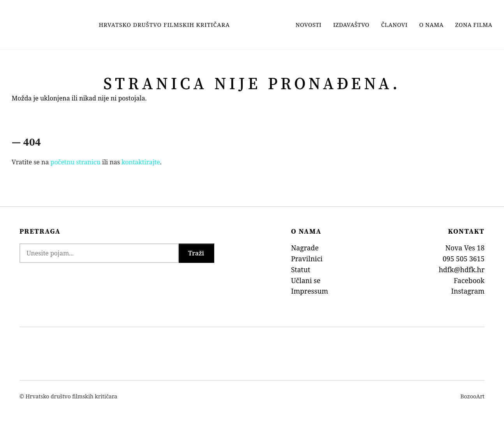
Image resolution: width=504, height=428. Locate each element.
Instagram (468, 291)
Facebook (469, 280)
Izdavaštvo (351, 25)
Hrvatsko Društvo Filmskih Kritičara (164, 25)
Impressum (309, 291)
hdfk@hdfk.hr (462, 269)
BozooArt (472, 396)
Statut (300, 269)
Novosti (309, 25)
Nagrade (305, 248)
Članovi (395, 25)
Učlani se (306, 280)
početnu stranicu (76, 162)
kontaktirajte (141, 162)
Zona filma (474, 25)
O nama (431, 25)
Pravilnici (307, 259)
